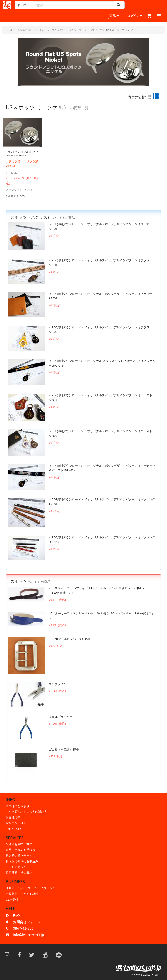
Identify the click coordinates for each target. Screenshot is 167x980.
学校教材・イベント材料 (22, 894)
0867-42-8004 (24, 928)
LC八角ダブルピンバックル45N (69, 642)
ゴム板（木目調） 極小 (64, 753)
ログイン (134, 16)
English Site (13, 829)
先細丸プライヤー (61, 720)
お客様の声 (13, 817)
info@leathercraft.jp (28, 935)
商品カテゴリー (26, 30)
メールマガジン (16, 867)
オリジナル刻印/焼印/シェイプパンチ (30, 888)
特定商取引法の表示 (19, 872)
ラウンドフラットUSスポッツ (85, 30)
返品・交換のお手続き (20, 850)
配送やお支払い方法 (19, 844)
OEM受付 (12, 900)
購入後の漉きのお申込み (22, 861)
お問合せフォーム (27, 922)
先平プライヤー (59, 687)
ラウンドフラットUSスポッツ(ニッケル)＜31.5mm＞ (22, 155)
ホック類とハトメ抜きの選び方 (26, 811)
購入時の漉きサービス (20, 856)
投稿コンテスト (16, 823)
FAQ (16, 915)
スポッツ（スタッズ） (52, 30)
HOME (9, 30)
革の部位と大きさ (18, 806)
